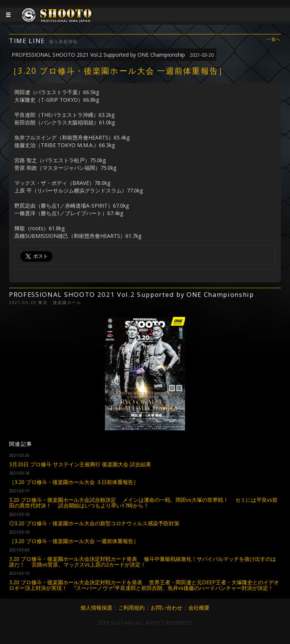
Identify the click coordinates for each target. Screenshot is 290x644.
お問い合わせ (167, 608)
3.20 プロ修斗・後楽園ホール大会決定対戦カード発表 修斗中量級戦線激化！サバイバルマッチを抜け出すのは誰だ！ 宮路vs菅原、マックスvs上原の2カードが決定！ (143, 562)
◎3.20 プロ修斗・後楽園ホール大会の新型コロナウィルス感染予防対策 (94, 523)
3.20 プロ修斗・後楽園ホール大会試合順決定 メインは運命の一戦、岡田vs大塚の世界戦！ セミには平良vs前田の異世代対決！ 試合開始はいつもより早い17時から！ (143, 503)
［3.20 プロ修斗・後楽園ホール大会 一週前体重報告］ (74, 541)
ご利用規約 (131, 608)
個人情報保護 (96, 608)
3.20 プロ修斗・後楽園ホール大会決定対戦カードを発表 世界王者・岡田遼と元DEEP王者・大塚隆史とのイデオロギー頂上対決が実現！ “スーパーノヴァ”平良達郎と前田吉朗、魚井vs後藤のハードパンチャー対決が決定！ (144, 585)
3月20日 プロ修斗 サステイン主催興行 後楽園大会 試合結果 (80, 464)
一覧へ (274, 40)
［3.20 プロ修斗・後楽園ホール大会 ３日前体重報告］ (74, 482)
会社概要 (199, 608)
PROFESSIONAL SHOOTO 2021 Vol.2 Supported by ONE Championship (113, 55)
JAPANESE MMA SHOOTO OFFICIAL (57, 21)
